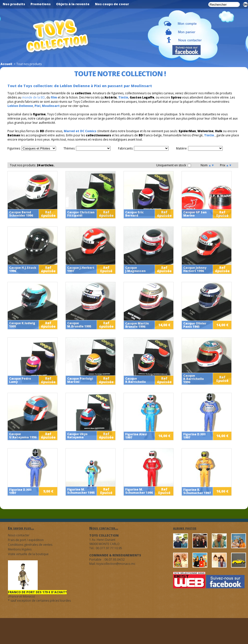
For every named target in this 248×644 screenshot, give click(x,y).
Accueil (6, 64)
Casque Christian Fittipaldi (81, 214)
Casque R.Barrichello (136, 380)
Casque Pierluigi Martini (80, 380)
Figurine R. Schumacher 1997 (197, 491)
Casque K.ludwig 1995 (22, 325)
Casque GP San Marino (195, 214)
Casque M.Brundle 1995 (79, 325)
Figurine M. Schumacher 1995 (81, 491)
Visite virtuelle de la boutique (28, 554)
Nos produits (14, 4)
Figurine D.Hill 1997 (194, 436)
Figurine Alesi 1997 (136, 436)
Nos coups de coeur (112, 4)
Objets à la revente (73, 4)
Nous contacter (19, 535)
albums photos (185, 528)
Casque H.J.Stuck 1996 (23, 269)
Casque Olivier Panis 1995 (195, 325)
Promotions (41, 4)
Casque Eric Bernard (134, 214)
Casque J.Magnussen (135, 269)
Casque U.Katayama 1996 (23, 436)
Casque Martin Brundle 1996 (137, 325)
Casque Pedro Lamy (20, 380)
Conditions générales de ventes (30, 545)
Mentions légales (20, 549)
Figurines (14, 148)
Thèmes (69, 148)
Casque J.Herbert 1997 (81, 269)
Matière (181, 148)
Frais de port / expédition (26, 540)
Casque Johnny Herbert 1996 (195, 269)
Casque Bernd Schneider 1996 (21, 214)
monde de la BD (33, 97)
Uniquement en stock (174, 165)
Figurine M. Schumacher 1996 (139, 491)
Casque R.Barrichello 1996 (194, 379)
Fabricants (125, 148)
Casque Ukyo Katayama (77, 436)
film (54, 97)
